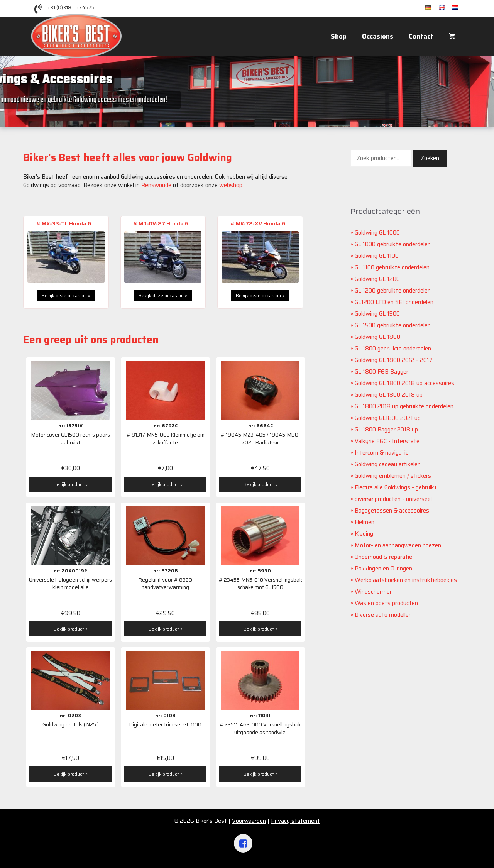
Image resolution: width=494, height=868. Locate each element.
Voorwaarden (249, 821)
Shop (339, 36)
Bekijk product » (71, 484)
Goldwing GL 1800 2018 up (389, 395)
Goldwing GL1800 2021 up (388, 418)
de (432, 8)
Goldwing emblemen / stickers (393, 476)
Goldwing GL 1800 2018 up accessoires (404, 383)
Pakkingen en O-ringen (383, 569)
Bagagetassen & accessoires (392, 511)
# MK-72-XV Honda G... (260, 223)
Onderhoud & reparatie (383, 557)
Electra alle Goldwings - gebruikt (396, 487)
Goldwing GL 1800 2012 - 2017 (394, 360)
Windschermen (374, 592)
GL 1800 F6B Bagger (381, 372)
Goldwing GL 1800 (377, 337)
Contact (421, 36)
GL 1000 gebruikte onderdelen (393, 244)
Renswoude (156, 185)
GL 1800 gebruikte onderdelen (393, 349)
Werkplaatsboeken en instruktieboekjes (406, 580)
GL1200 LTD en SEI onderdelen (394, 302)
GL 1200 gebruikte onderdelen (393, 291)
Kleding (364, 534)
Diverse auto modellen (383, 615)
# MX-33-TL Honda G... (66, 223)
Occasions (378, 36)
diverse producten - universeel (393, 499)
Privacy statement (295, 821)
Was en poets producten (386, 603)
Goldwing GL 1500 (377, 314)
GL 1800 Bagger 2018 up (386, 430)
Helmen (365, 522)
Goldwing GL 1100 (377, 256)
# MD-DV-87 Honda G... (163, 223)
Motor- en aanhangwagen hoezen (398, 545)
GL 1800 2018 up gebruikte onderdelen (404, 406)
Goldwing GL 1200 (377, 279)
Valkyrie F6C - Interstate (387, 441)
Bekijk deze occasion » (66, 295)
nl (458, 8)
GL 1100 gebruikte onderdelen (392, 267)
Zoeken (430, 158)
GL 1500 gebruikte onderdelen (393, 325)
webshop (231, 185)
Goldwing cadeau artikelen (388, 464)
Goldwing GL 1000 (377, 233)
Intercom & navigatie (382, 453)
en (445, 8)
